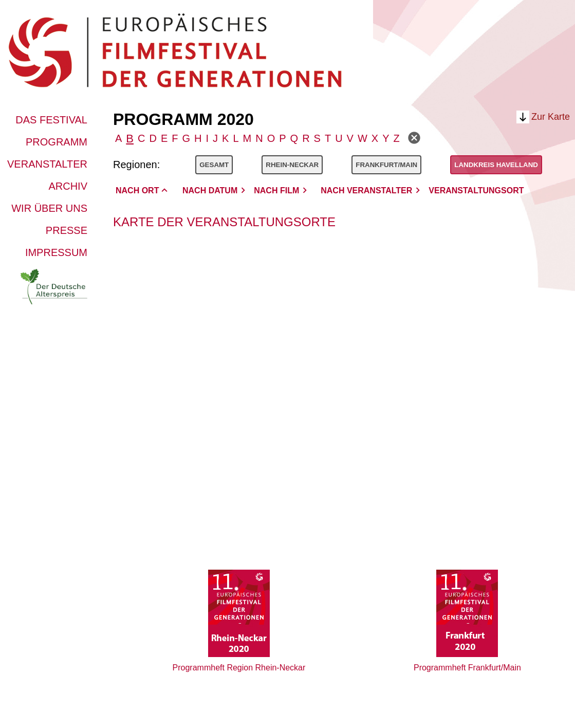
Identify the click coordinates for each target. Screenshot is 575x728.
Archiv (68, 186)
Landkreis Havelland (496, 165)
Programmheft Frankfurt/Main (467, 668)
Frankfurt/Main (386, 165)
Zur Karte (551, 117)
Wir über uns (49, 208)
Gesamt (214, 165)
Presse (67, 230)
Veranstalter (47, 164)
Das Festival (51, 120)
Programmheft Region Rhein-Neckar (239, 668)
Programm (57, 142)
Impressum (56, 252)
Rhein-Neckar (292, 165)
